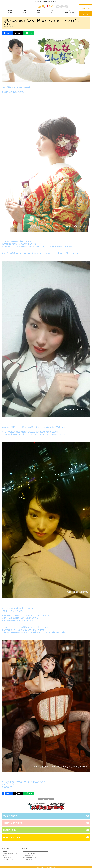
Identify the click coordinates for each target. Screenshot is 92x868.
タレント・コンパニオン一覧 (10, 853)
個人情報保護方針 (7, 858)
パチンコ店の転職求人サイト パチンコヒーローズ (36, 851)
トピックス (52, 12)
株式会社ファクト (28, 860)
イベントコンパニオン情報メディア (32, 853)
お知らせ (5, 851)
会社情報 (5, 855)
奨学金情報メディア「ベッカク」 (32, 855)
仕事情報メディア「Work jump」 (31, 858)
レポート (38, 12)
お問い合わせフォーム (8, 860)
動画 (24, 12)
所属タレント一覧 (70, 12)
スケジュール (10, 12)
